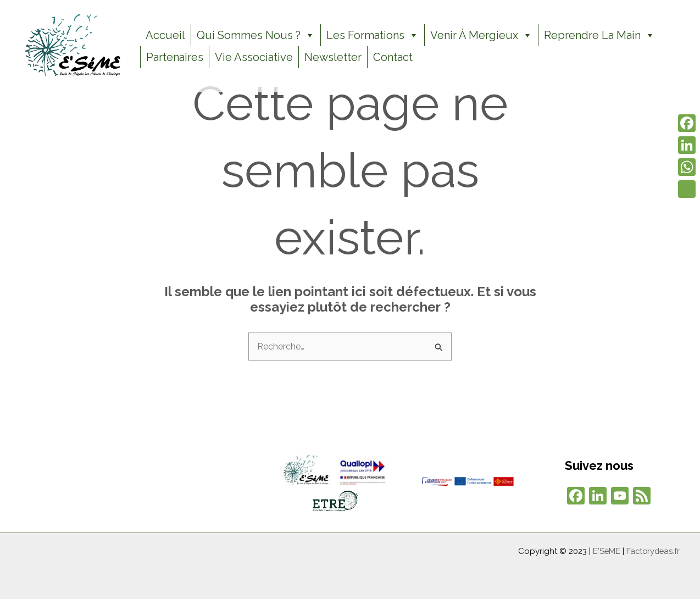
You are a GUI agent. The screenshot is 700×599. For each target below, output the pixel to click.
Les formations (373, 35)
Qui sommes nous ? (256, 35)
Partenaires (175, 57)
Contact (393, 57)
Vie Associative (254, 57)
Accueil (165, 35)
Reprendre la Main (599, 35)
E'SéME (604, 551)
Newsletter (333, 57)
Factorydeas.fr (652, 551)
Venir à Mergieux (481, 35)
